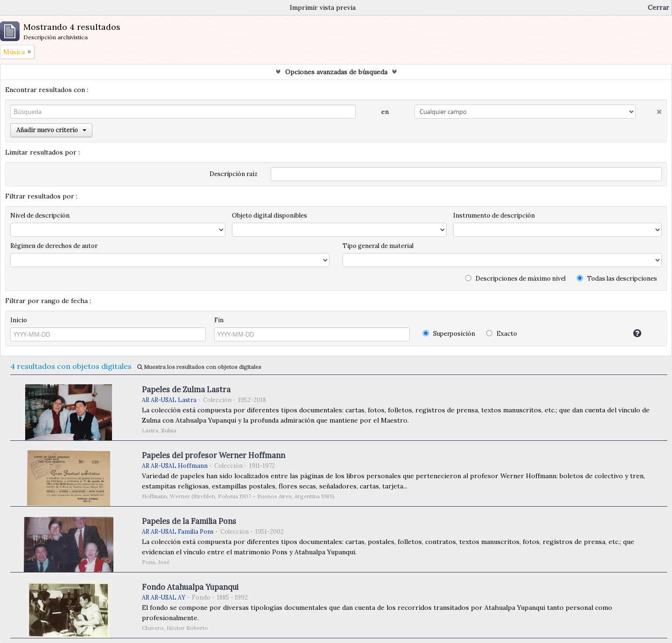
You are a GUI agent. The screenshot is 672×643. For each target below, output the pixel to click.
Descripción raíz (234, 174)
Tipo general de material (378, 246)
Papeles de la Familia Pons (189, 521)
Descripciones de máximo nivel (515, 279)
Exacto (502, 334)
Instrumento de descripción (494, 216)
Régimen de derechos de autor (54, 246)
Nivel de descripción (40, 216)
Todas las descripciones (617, 279)
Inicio (19, 320)
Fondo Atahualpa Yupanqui (190, 587)
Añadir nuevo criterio (51, 130)
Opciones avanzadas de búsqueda (336, 72)
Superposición (449, 334)
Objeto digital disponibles (269, 216)
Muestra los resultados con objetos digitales (199, 367)
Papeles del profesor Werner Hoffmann (213, 455)
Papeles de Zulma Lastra (186, 389)
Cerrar (658, 7)
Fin (219, 320)
